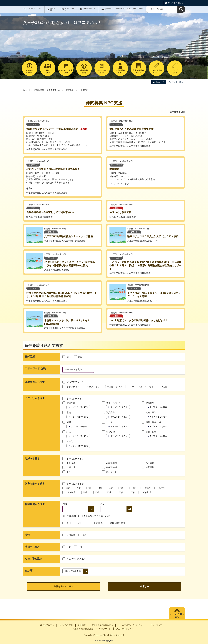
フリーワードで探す (36, 368)
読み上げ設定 (177, 82)
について (157, 71)
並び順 (29, 571)
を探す (48, 71)
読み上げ (160, 82)
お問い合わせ (69, 9)
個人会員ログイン (89, 9)
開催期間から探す (35, 504)
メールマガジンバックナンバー (132, 625)
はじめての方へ (47, 625)
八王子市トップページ (126, 629)
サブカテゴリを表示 (79, 407)
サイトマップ (156, 625)
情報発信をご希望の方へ (102, 625)
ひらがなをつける (176, 3)
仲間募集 (70, 90)
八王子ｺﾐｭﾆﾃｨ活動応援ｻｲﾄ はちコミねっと (41, 90)
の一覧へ (30, 71)
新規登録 (53, 9)
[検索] (181, 9)
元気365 (109, 641)
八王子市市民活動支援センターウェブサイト (92, 629)
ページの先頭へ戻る (177, 616)
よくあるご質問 (66, 625)
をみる (102, 71)
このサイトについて (34, 9)
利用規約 (82, 625)
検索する (145, 586)
